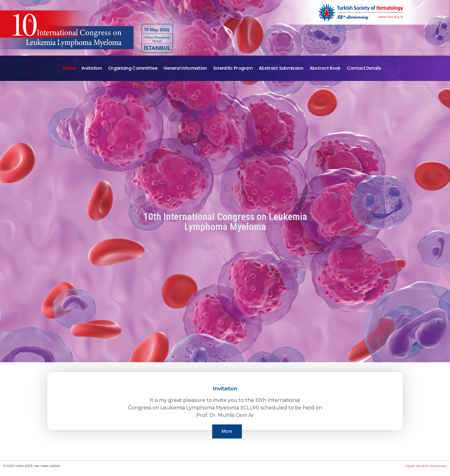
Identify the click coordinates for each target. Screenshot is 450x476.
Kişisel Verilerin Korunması (426, 466)
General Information (185, 68)
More (227, 431)
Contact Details (364, 68)
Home (69, 68)
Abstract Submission (281, 68)
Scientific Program (233, 68)
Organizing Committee (133, 68)
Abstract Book (325, 68)
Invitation (92, 68)
